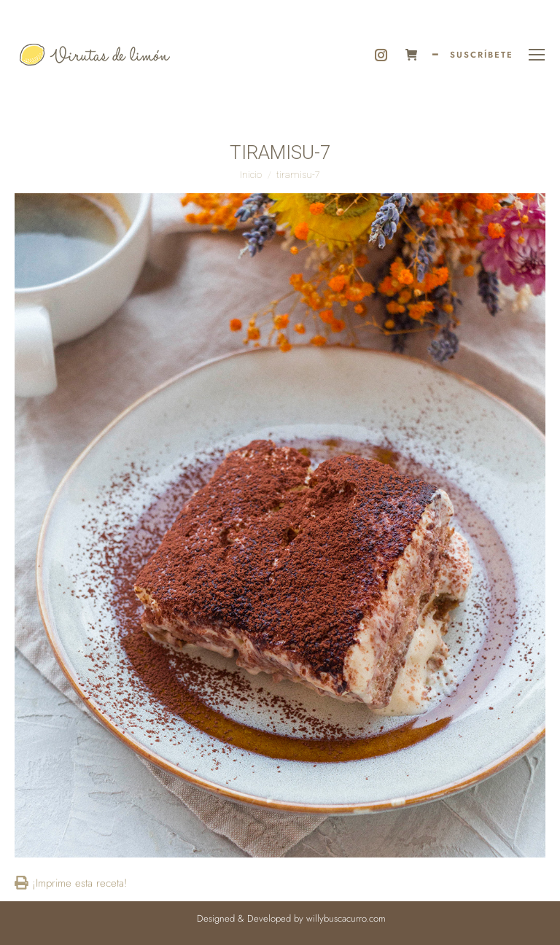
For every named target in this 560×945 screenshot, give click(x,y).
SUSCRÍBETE (482, 55)
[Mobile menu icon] (537, 55)
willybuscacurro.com (346, 918)
